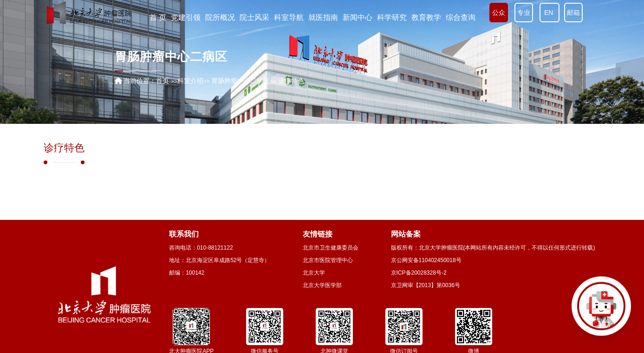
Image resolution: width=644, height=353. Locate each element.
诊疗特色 (64, 148)
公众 (499, 13)
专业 (524, 13)
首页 (163, 81)
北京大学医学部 (322, 285)
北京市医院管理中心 (328, 260)
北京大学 (314, 273)
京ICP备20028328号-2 (419, 273)
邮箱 (573, 13)
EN (550, 13)
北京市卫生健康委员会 (331, 248)
